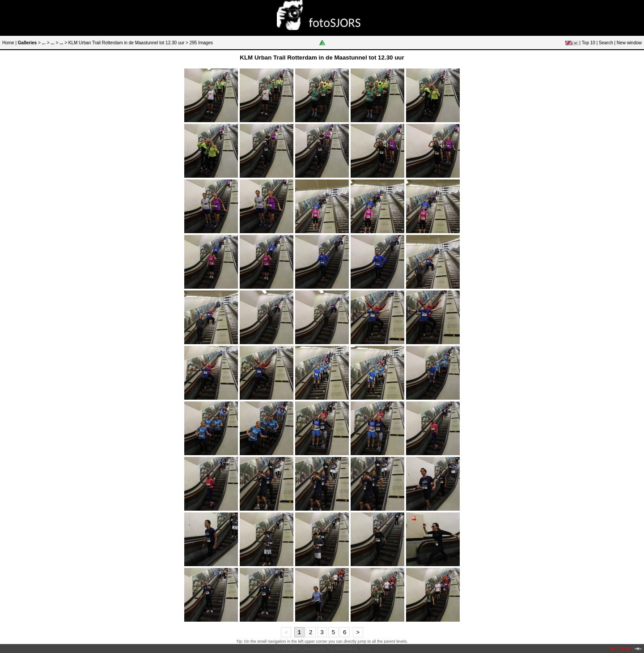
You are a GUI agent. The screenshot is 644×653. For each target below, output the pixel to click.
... (44, 43)
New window (629, 43)
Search (606, 43)
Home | (9, 43)
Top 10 (589, 43)
